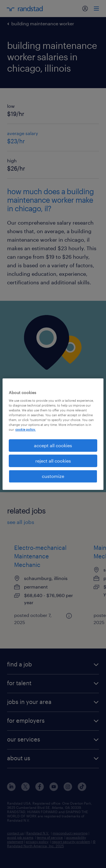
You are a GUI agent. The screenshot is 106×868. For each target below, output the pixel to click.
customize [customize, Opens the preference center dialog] (53, 476)
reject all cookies (53, 461)
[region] (53, 434)
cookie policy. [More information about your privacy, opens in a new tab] (25, 429)
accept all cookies (53, 445)
